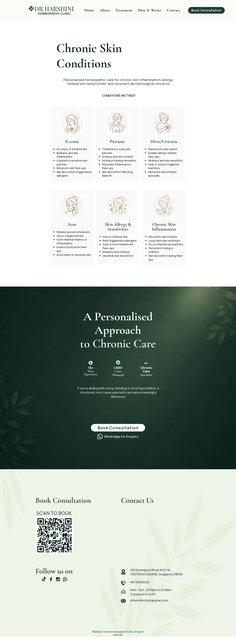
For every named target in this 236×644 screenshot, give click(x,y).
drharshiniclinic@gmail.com (149, 600)
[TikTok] (44, 579)
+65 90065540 (139, 582)
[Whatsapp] (65, 579)
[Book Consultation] (206, 10)
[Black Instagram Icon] (58, 579)
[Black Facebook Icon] (51, 579)
